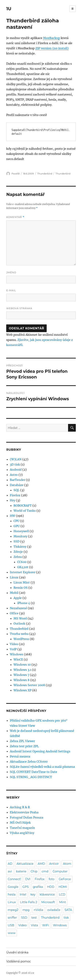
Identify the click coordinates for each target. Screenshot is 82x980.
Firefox (15, 495)
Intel (23, 894)
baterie (21, 871)
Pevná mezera (20, 756)
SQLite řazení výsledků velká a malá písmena (42, 767)
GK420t (23, 567)
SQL (16, 490)
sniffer (12, 918)
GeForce (65, 879)
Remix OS (21, 588)
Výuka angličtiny (22, 833)
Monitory (20, 536)
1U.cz (31, 973)
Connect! (14, 879)
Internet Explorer (23, 572)
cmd (45, 871)
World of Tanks (25, 511)
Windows (17, 654)
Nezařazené (18, 608)
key (33, 894)
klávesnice (47, 894)
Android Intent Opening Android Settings (40, 751)
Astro (14, 475)
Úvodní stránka (17, 952)
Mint (63, 902)
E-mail (11, 290)
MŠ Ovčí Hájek (20, 823)
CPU (16, 521)
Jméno (11, 272)
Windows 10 (22, 665)
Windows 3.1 (22, 670)
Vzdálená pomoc (18, 961)
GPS (26, 887)
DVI (28, 879)
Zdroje (18, 552)
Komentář (15, 217)
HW (13, 516)
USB (11, 925)
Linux (14, 577)
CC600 (22, 562)
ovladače (54, 910)
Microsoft (48, 902)
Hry (13, 500)
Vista (35, 925)
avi (10, 871)
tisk (66, 918)
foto (52, 879)
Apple (18, 598)
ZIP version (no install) (52, 48)
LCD (62, 894)
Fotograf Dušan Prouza (27, 817)
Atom (67, 864)
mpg (26, 910)
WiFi (45, 925)
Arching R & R (20, 807)
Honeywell (21, 531)
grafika (38, 887)
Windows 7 (21, 675)
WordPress (21, 639)
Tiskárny (20, 547)
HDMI (63, 887)
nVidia (39, 910)
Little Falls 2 (28, 902)
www (12, 933)
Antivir (54, 864)
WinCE (18, 659)
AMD (41, 864)
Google (13, 887)
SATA (68, 910)
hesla (12, 894)
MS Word (20, 618)
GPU (17, 526)
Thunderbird (45, 174)
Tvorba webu (19, 634)
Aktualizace (25, 864)
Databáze (17, 485)
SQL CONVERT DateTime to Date (33, 772)
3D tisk (15, 464)
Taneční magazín (22, 828)
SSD (16, 541)
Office (14, 613)
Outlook (19, 624)
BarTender (18, 480)
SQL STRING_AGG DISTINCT (31, 777)
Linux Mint (22, 582)
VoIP (13, 649)
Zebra (18, 557)
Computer (60, 871)
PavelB (15, 174)
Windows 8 (22, 680)
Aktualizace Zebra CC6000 (29, 762)
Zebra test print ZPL (24, 746)
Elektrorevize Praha (24, 812)
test (34, 918)
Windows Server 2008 (29, 685)
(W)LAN (16, 459)
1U (9, 9)
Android (16, 470)
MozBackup (52, 38)
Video (14, 644)
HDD (51, 887)
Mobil (14, 593)
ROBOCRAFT (23, 505)
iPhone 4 (24, 603)
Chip (34, 871)
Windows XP (23, 690)
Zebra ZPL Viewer (22, 741)
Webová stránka (19, 308)
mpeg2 (13, 910)
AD (10, 864)
